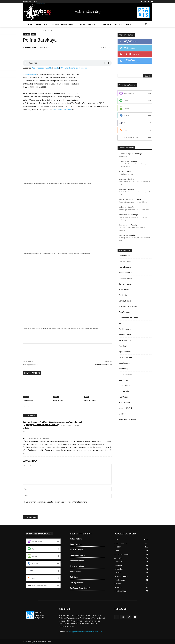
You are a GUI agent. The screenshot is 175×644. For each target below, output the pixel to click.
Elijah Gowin (124, 380)
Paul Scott (123, 346)
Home (25, 31)
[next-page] (28, 406)
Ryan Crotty (124, 397)
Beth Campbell (125, 312)
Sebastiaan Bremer (127, 273)
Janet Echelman (125, 357)
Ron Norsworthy (125, 329)
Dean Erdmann (59, 400)
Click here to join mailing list (76, 68)
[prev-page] (24, 406)
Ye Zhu (122, 323)
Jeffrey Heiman (125, 301)
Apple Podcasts (38, 68)
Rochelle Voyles (90, 400)
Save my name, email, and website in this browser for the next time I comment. (56, 502)
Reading (138, 154)
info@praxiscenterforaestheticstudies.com (85, 632)
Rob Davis (123, 295)
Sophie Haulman (125, 374)
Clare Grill (123, 414)
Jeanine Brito (124, 391)
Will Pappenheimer (30, 365)
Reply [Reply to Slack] (25, 453)
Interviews (32, 31)
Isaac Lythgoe (124, 363)
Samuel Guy (124, 369)
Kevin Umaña (124, 290)
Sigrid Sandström (126, 403)
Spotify (49, 68)
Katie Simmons (125, 340)
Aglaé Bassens (125, 352)
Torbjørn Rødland (126, 284)
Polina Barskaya (29, 74)
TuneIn (56, 68)
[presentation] (40, 510)
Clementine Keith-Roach (128, 318)
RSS (62, 68)
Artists (40, 31)
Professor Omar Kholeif (128, 307)
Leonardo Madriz (126, 278)
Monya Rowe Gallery (63, 110)
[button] (146, 24)
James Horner (125, 386)
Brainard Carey (30, 47)
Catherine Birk (28, 400)
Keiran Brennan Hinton (103, 365)
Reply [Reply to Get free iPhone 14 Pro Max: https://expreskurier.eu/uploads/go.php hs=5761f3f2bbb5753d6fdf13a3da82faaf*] (25, 431)
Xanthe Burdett (125, 335)
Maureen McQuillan (127, 408)
